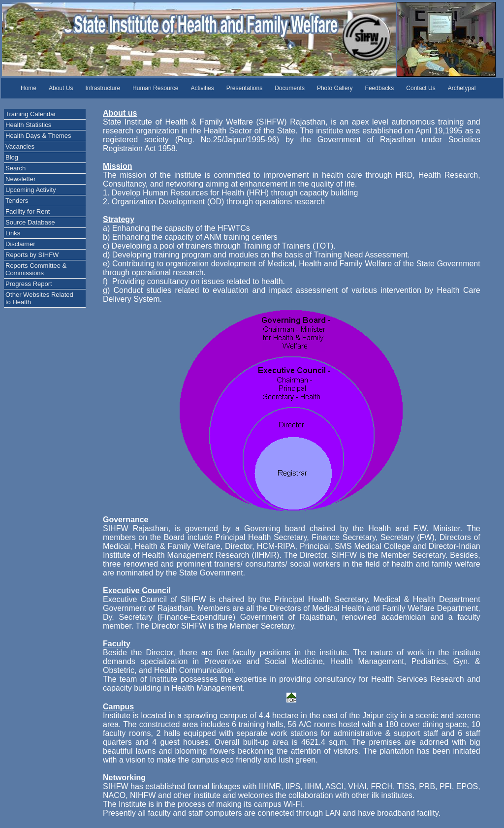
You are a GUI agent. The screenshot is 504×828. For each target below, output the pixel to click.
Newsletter (20, 179)
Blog (12, 157)
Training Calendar (31, 114)
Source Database (30, 222)
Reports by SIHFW (32, 255)
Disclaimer (20, 244)
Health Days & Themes (38, 136)
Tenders (17, 201)
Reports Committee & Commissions (36, 269)
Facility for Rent (28, 211)
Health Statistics (28, 125)
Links (13, 233)
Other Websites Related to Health (39, 298)
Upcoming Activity (31, 190)
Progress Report (29, 284)
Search (16, 168)
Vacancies (20, 146)
